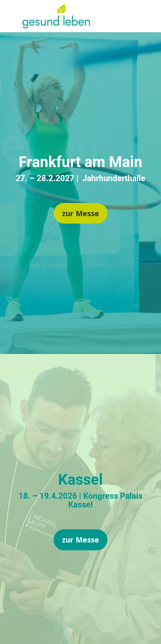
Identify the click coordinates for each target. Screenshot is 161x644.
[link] (56, 25)
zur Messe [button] (80, 213)
